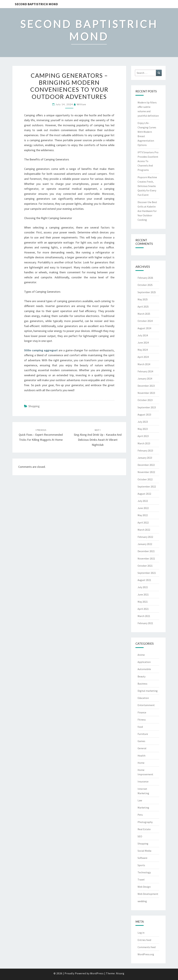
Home (141, 763)
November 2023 (146, 393)
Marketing (143, 808)
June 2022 (143, 508)
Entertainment (146, 705)
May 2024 (143, 350)
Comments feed (147, 947)
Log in (141, 933)
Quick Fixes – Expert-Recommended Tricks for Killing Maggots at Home (41, 435)
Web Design (144, 887)
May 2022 (143, 515)
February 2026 (145, 278)
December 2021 (146, 551)
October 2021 (145, 566)
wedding (142, 901)
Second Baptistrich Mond (36, 4)
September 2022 (147, 486)
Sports (141, 865)
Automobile (144, 669)
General (142, 748)
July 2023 (143, 422)
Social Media (144, 851)
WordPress (97, 973)
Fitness (142, 720)
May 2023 (143, 429)
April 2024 (143, 357)
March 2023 (144, 443)
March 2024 (144, 364)
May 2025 (143, 299)
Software (142, 858)
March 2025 (144, 314)
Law (140, 800)
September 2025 (147, 292)
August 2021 (144, 580)
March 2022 (144, 530)
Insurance (143, 781)
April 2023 (143, 436)
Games (141, 741)
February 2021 (145, 623)
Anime (141, 655)
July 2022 (143, 501)
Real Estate (144, 829)
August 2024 (144, 328)
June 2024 (143, 343)
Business (142, 684)
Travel (141, 880)
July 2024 (143, 335)
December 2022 (146, 465)
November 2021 (146, 558)
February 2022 (145, 537)
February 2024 (145, 371)
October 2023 (145, 400)
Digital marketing (148, 691)
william (82, 104)
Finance (142, 712)
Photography (145, 822)
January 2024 (145, 379)
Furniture (143, 734)
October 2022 (145, 479)
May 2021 (143, 602)
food (140, 727)
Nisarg (120, 973)
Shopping (34, 406)
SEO (140, 836)
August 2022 (144, 494)
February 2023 (145, 451)
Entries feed (144, 940)
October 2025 (145, 285)
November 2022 (146, 472)
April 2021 (143, 609)
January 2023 (145, 458)
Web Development (148, 894)
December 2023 (146, 386)
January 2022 (145, 544)
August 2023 (144, 415)
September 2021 (147, 573)
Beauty (141, 676)
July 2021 (143, 587)
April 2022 (143, 522)
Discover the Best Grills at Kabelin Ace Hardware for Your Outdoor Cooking (147, 211)
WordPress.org (146, 954)
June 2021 (143, 594)
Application (144, 662)
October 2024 (145, 321)
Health (141, 756)
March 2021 (144, 616)
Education (143, 698)
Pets (140, 815)
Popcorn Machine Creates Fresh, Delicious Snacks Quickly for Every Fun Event (147, 186)
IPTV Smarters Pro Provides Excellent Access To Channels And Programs (148, 161)
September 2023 (147, 407)
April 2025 (143, 307)
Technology (144, 872)
